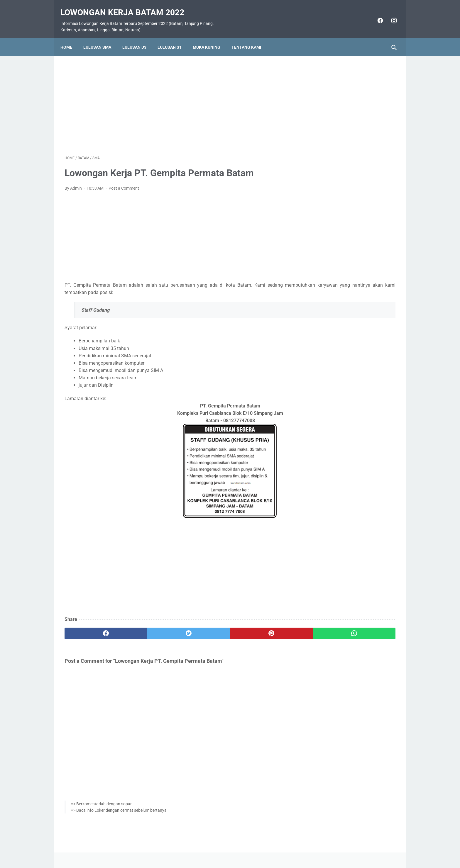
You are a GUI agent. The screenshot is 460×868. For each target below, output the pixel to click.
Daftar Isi (253, 847)
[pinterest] (203, 628)
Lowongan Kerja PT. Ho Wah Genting (351, 333)
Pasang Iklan (227, 847)
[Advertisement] (175, 98)
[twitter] (148, 628)
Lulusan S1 (174, 37)
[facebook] (375, 14)
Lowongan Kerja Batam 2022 (126, 6)
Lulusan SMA (101, 37)
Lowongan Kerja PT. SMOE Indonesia (351, 298)
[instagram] (389, 14)
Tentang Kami (250, 37)
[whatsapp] (259, 628)
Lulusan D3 (138, 37)
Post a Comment (124, 182)
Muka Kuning (211, 37)
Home (70, 37)
